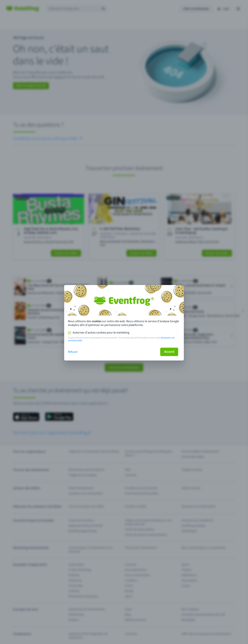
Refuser (73, 352)
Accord (169, 352)
